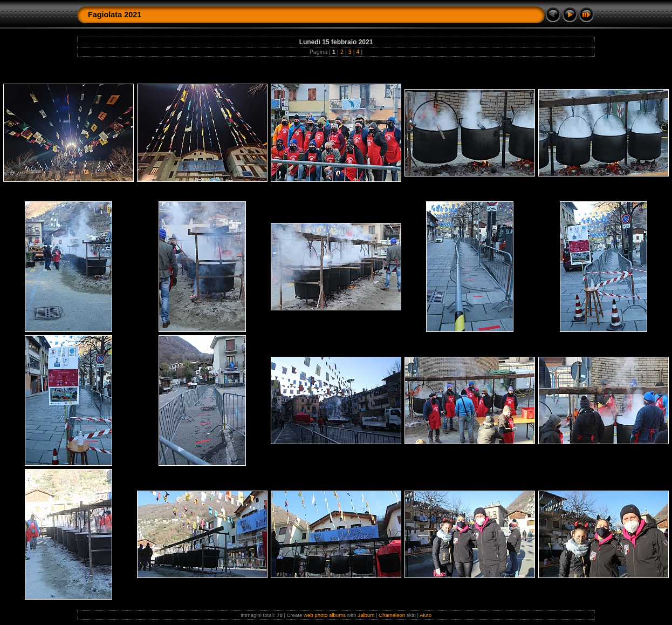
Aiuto (426, 615)
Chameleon (392, 615)
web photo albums (325, 615)
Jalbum (366, 615)
